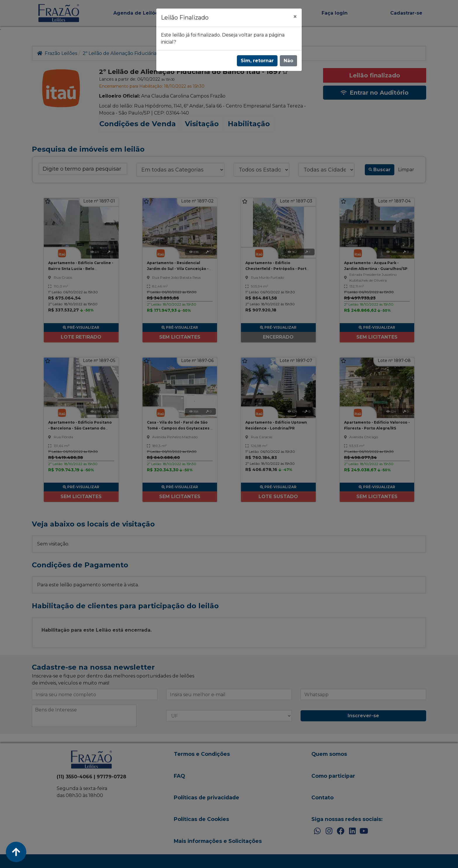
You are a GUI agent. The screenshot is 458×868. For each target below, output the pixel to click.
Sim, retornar (257, 61)
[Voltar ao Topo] (16, 852)
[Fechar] (295, 17)
